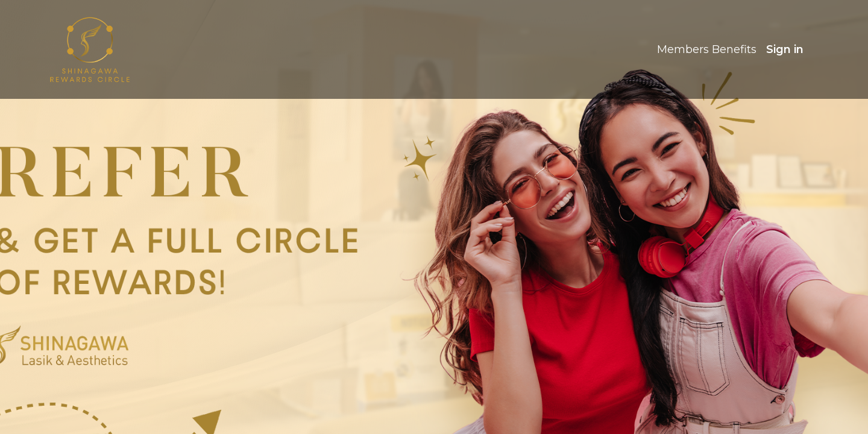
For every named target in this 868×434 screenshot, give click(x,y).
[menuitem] (707, 50)
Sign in (785, 49)
